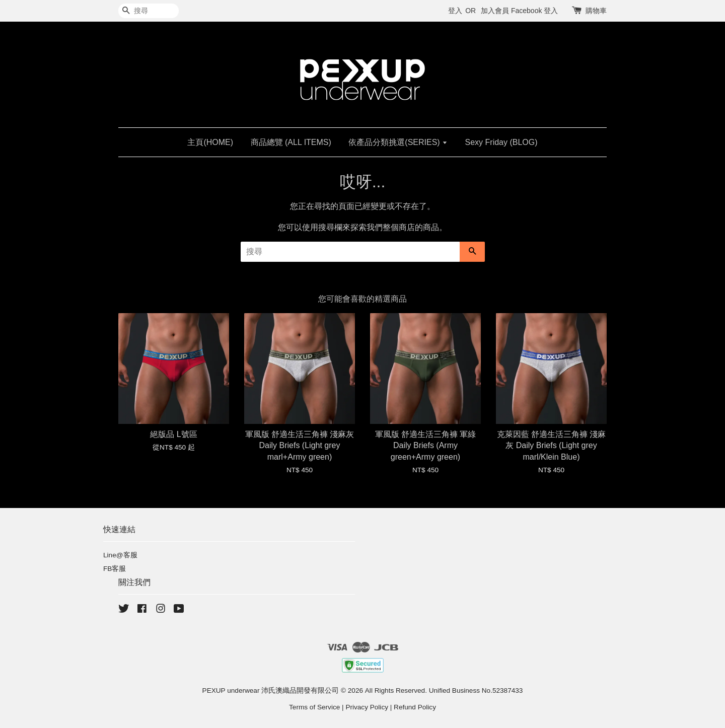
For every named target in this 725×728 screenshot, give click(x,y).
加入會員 (495, 11)
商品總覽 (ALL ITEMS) (291, 142)
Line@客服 (120, 555)
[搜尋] (149, 11)
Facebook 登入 (534, 11)
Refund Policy (415, 707)
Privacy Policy (367, 707)
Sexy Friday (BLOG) (501, 142)
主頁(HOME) (210, 142)
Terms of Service (314, 707)
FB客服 (115, 569)
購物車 (596, 11)
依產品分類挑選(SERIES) (398, 142)
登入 (455, 11)
